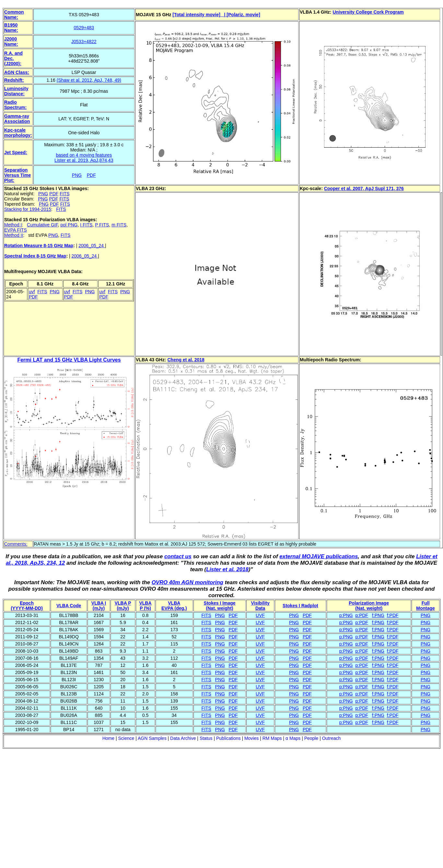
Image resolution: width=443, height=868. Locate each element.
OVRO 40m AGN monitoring (187, 582)
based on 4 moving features (84, 155)
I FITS (86, 225)
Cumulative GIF (42, 225)
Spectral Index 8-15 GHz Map (35, 256)
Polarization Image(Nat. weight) (369, 606)
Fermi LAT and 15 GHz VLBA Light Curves (69, 360)
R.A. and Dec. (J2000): (13, 58)
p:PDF (362, 615)
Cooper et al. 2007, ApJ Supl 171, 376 (364, 188)
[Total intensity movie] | (199, 15)
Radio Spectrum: (15, 105)
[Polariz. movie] (243, 15)
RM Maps (272, 738)
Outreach (332, 738)
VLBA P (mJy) (123, 606)
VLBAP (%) (145, 606)
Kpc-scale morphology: (18, 133)
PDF (91, 175)
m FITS (119, 225)
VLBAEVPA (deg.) (174, 606)
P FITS (102, 225)
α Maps (293, 738)
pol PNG (69, 225)
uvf (32, 292)
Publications (228, 738)
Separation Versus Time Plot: (17, 175)
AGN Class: (17, 72)
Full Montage (426, 606)
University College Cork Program (368, 12)
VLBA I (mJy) (99, 606)
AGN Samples (152, 738)
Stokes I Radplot (300, 606)
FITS (64, 194)
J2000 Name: (11, 42)
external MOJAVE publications (319, 556)
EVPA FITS (16, 230)
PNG (77, 175)
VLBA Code (69, 606)
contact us (178, 556)
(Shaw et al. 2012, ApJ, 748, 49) (89, 80)
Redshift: (14, 80)
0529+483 (84, 28)
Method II (14, 235)
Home (108, 738)
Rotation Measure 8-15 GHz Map (39, 246)
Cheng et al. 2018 (186, 360)
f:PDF (393, 615)
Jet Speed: (16, 152)
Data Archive (183, 738)
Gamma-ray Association (17, 119)
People (311, 738)
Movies (251, 738)
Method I (13, 225)
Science (126, 738)
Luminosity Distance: (16, 91)
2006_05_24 (92, 246)
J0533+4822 (84, 42)
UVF (260, 615)
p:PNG (346, 615)
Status (206, 738)
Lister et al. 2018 (227, 569)
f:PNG (378, 615)
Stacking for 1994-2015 (28, 209)
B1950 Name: (11, 28)
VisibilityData (260, 606)
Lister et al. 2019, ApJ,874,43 (84, 160)
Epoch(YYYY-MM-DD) (27, 606)
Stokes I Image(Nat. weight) (220, 606)
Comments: (16, 544)
